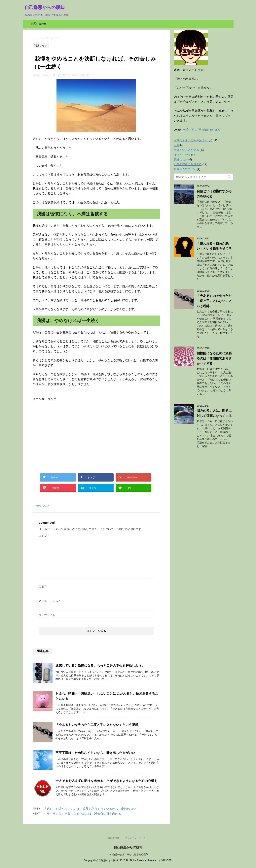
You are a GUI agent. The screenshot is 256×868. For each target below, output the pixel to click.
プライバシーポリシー (136, 838)
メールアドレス (49, 601)
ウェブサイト (47, 615)
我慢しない (43, 506)
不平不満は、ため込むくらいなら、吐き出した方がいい (95, 753)
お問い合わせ (39, 24)
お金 (177, 145)
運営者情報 (114, 838)
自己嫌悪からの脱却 (45, 8)
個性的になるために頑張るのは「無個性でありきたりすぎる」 (214, 358)
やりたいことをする (186, 150)
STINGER (166, 860)
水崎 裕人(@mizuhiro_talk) (201, 130)
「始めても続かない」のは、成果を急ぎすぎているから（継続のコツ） (91, 809)
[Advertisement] (66, 429)
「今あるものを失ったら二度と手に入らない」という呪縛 (97, 725)
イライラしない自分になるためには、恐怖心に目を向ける (82, 814)
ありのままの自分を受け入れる (193, 140)
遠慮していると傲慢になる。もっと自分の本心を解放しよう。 (100, 666)
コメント (44, 536)
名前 (42, 586)
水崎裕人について (185, 169)
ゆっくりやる (182, 155)
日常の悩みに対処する (188, 164)
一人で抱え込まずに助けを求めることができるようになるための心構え (106, 781)
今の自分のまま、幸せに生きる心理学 (128, 854)
